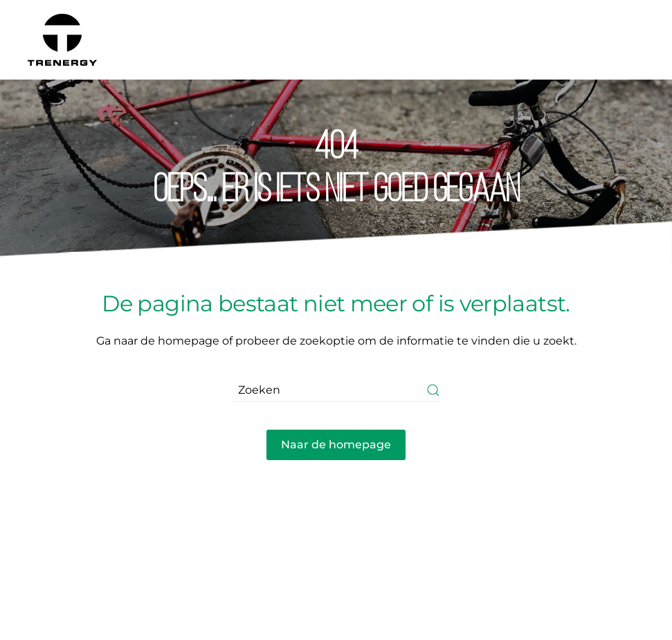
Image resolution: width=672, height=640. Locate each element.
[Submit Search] (433, 390)
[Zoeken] (336, 390)
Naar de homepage (336, 445)
